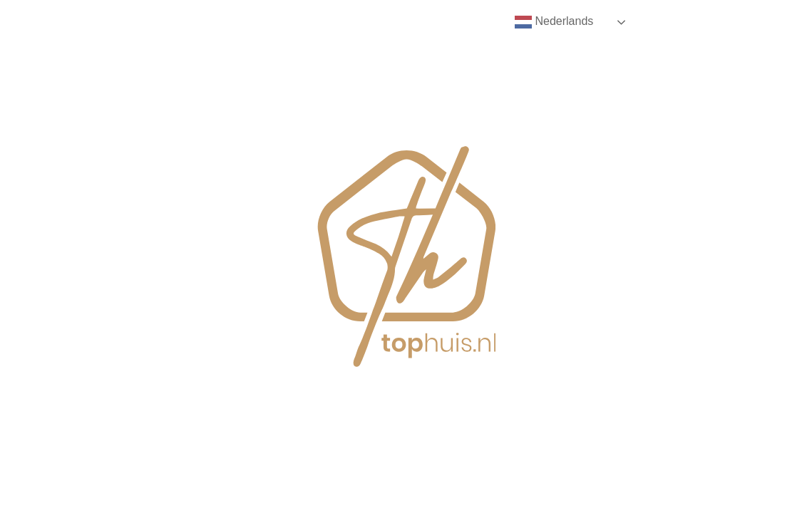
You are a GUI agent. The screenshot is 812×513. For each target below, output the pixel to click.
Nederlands (554, 22)
